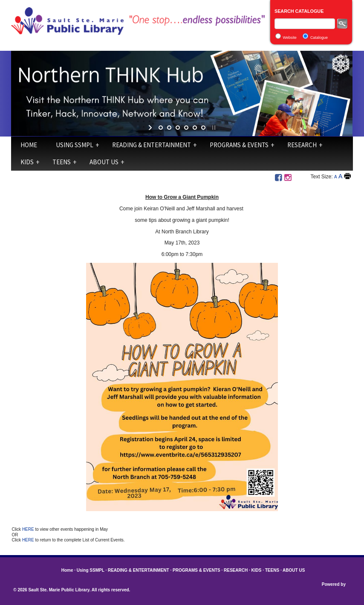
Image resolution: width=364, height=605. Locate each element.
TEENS (62, 162)
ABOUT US (104, 162)
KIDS (27, 162)
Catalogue (319, 38)
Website (289, 38)
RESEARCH (302, 145)
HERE (29, 529)
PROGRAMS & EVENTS (239, 145)
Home (29, 145)
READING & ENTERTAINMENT (152, 145)
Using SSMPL (75, 145)
